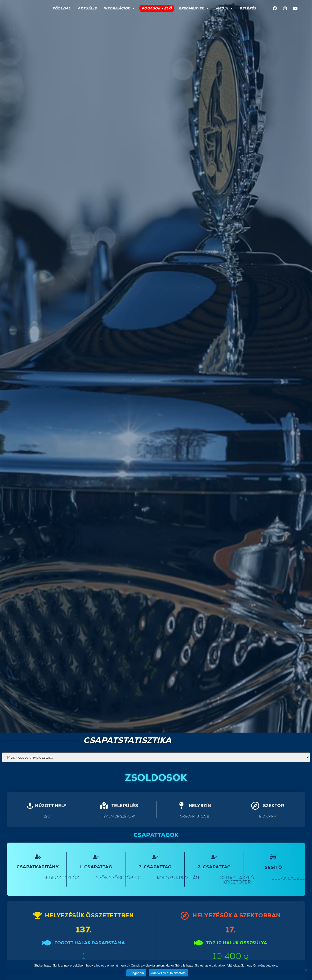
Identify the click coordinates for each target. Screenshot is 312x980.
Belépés (248, 8)
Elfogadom (136, 973)
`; (156, 757)
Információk (119, 8)
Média (224, 8)
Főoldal (61, 8)
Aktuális (87, 8)
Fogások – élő (157, 8)
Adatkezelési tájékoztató (168, 973)
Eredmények (194, 8)
